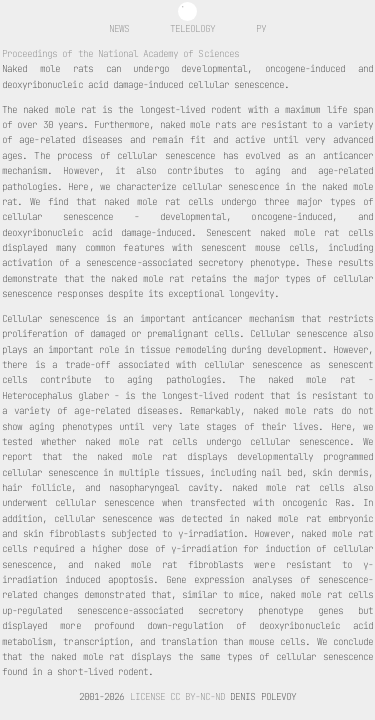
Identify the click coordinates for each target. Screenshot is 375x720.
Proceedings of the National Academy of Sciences (120, 53)
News (119, 28)
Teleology (192, 28)
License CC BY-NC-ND (178, 696)
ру (261, 28)
